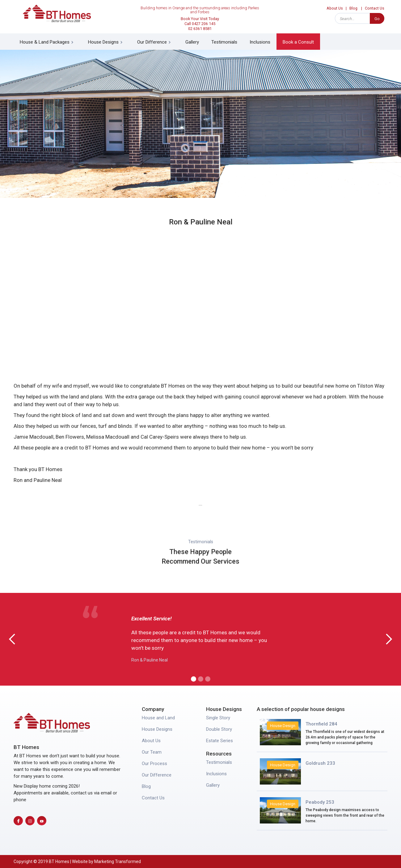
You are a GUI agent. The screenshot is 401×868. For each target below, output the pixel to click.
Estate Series (219, 741)
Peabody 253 (320, 802)
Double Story (219, 729)
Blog (353, 8)
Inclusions (260, 42)
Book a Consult (298, 42)
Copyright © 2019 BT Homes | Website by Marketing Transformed (77, 862)
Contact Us (375, 8)
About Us (335, 8)
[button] (48, 42)
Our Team (152, 752)
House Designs (157, 729)
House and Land (158, 718)
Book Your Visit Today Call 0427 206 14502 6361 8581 (200, 24)
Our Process (154, 764)
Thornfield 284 (321, 724)
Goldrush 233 (320, 763)
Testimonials (224, 42)
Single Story (218, 718)
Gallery (192, 42)
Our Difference (157, 775)
